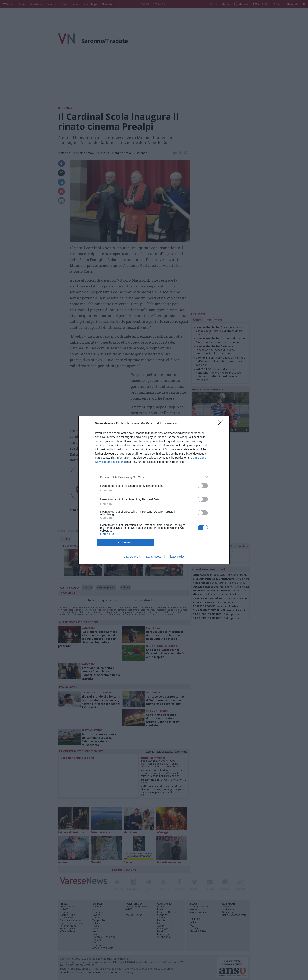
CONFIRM (126, 543)
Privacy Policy (176, 557)
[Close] (222, 424)
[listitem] (154, 477)
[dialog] (154, 490)
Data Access (154, 557)
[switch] (203, 486)
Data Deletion (132, 557)
